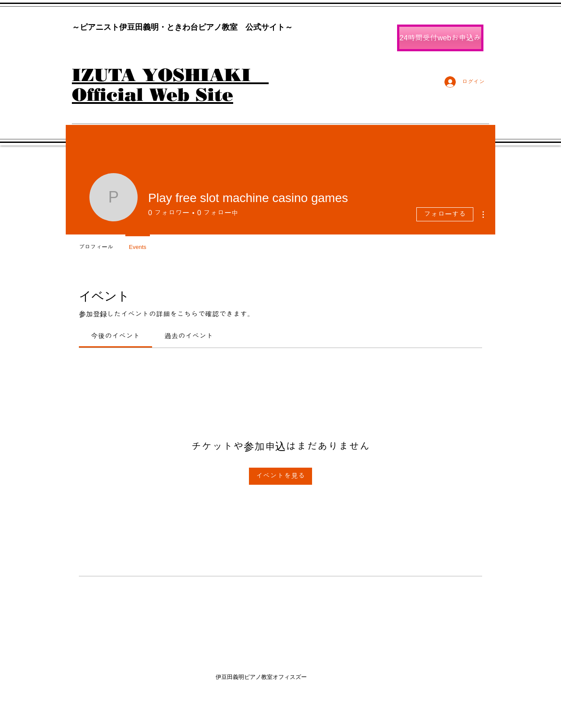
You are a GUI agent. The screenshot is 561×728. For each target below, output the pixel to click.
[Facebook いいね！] (449, 93)
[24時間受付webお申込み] (440, 38)
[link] (116, 336)
